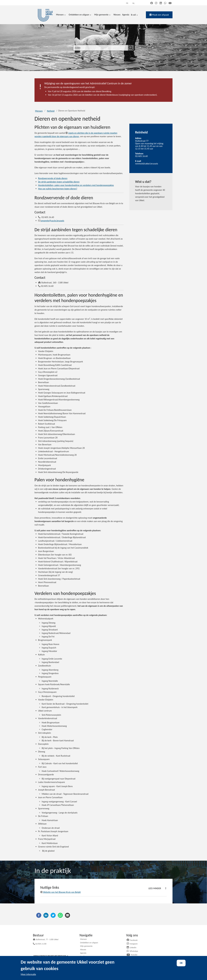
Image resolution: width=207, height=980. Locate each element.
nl (133, 3)
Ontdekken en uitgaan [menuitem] (80, 15)
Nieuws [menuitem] (117, 15)
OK (181, 963)
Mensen (39, 111)
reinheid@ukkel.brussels (147, 164)
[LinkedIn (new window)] (161, 3)
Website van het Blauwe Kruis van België (60, 892)
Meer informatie (28, 974)
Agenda (83, 953)
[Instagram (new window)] (156, 3)
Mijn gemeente (86, 946)
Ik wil (134, 15)
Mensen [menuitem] (61, 15)
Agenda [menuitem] (126, 15)
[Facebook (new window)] (152, 3)
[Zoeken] (131, 48)
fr (127, 3)
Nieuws (83, 950)
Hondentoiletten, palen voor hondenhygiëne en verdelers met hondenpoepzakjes (76, 185)
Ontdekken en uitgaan (89, 943)
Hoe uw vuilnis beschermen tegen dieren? (58, 189)
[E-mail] (67, 915)
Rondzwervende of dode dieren (53, 178)
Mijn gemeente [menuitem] (102, 15)
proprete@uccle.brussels (51, 221)
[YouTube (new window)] (170, 3)
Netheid (51, 111)
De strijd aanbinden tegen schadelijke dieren (59, 182)
